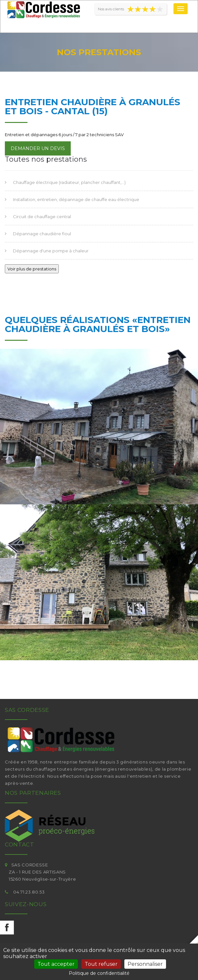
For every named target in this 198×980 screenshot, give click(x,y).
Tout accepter (56, 964)
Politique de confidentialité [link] (99, 973)
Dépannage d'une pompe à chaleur (51, 251)
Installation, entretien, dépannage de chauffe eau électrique (76, 199)
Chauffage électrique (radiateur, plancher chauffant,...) (69, 182)
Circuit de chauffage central (42, 217)
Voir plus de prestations (32, 269)
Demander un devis (38, 148)
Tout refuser (101, 964)
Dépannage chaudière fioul (42, 234)
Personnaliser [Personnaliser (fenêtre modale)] (145, 964)
